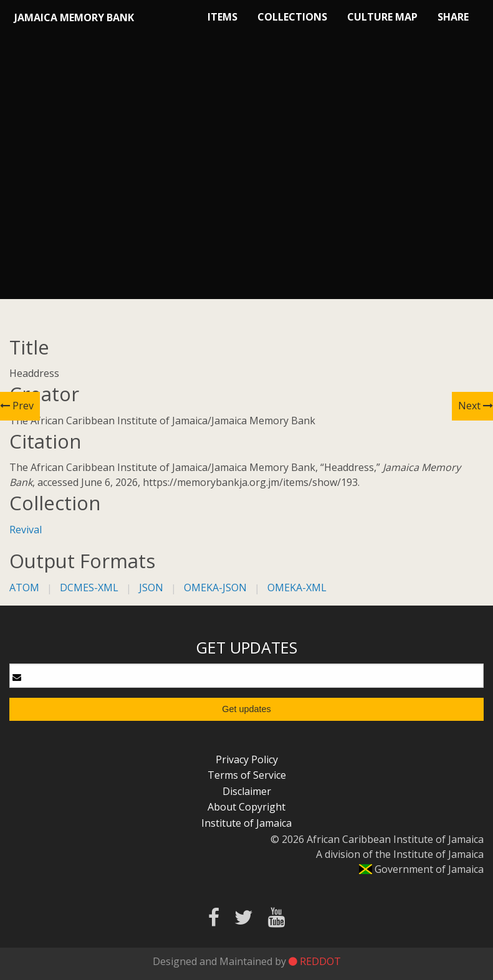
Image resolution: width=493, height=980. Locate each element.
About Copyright (246, 807)
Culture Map (382, 17)
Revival (26, 530)
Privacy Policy (247, 759)
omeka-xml (297, 588)
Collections (292, 17)
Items (223, 17)
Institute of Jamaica (246, 823)
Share (453, 17)
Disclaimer (247, 791)
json (151, 588)
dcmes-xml (89, 588)
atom (24, 588)
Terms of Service (247, 775)
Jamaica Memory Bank (74, 17)
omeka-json (215, 588)
